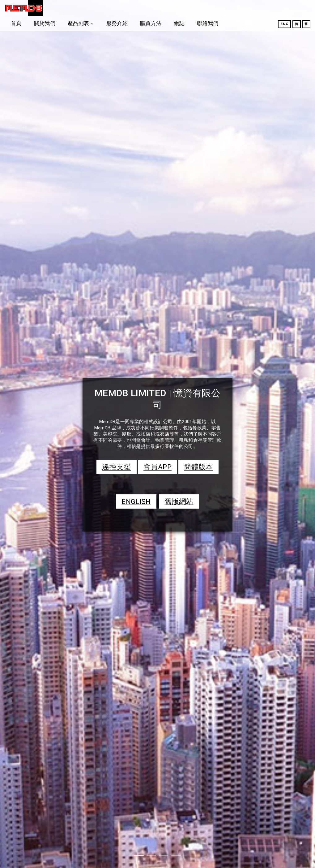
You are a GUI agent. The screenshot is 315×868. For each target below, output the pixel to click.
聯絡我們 (265, 8)
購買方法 (208, 8)
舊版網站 (179, 501)
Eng (277, 24)
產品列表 (136, 8)
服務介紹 (175, 8)
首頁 (74, 8)
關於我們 (102, 8)
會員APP (157, 467)
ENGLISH (136, 501)
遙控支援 (116, 467)
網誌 (237, 8)
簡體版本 (198, 467)
